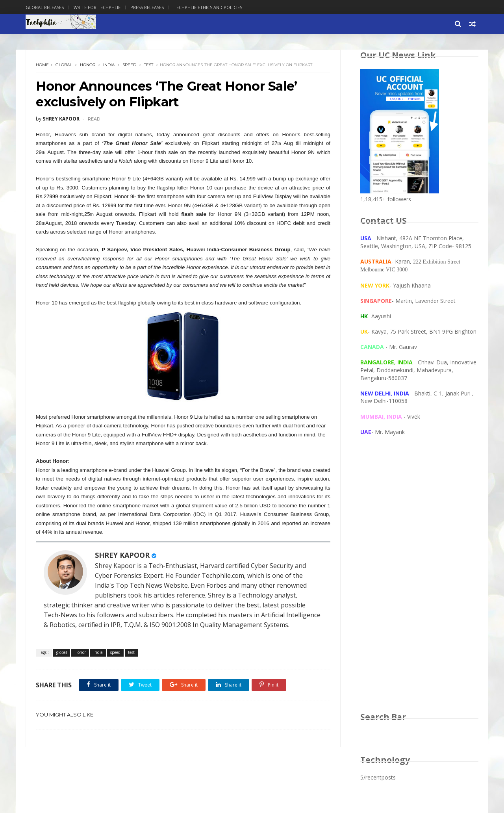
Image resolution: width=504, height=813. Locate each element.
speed (129, 65)
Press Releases (147, 7)
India (109, 65)
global (64, 65)
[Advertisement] (419, 581)
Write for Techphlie (97, 7)
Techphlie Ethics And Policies (208, 7)
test (149, 65)
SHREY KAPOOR (122, 555)
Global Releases (45, 7)
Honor (88, 65)
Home (42, 65)
